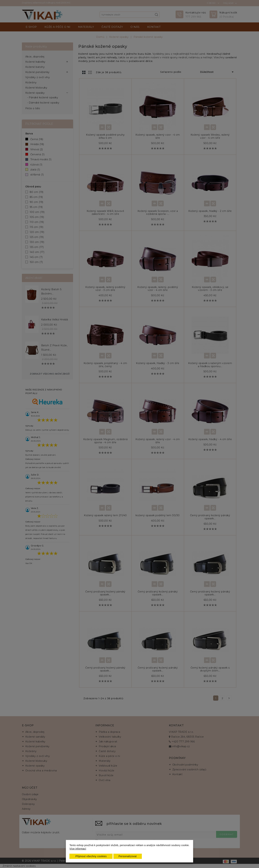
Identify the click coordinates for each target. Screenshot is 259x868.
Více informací (78, 849)
